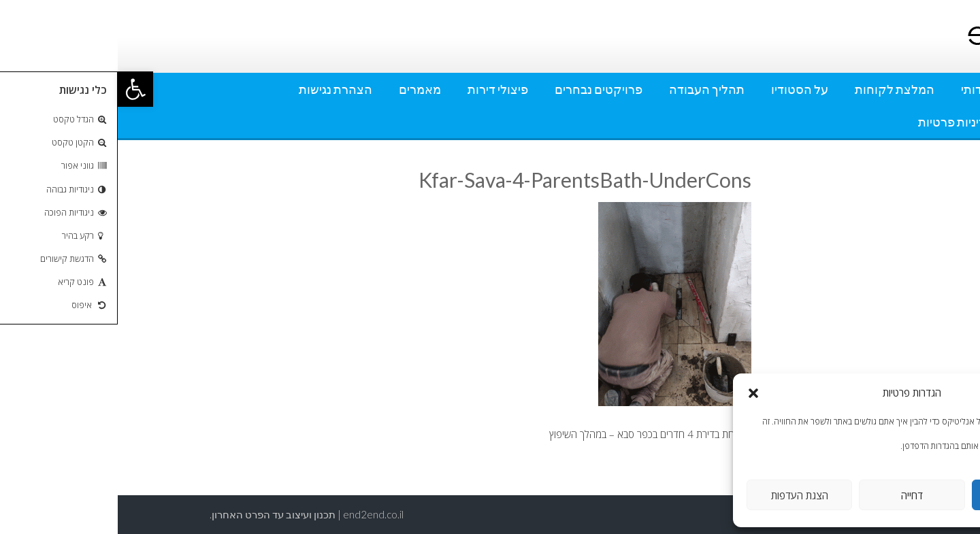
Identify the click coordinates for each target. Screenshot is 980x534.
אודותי (860, 89)
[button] (18, 89)
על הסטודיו (682, 89)
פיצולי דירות (380, 89)
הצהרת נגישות (218, 89)
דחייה (794, 495)
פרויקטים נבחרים (481, 89)
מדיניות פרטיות (838, 122)
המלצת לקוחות (777, 89)
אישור (907, 495)
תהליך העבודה (589, 89)
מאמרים (302, 89)
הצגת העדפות (682, 495)
